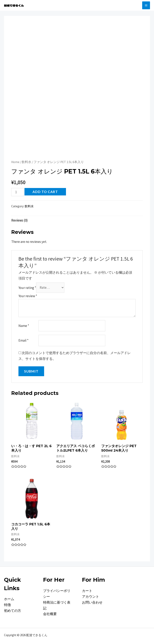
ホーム (9, 599)
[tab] (19, 221)
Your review (28, 296)
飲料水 (26, 162)
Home (15, 162)
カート (87, 591)
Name (24, 326)
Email (23, 340)
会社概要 (50, 614)
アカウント (91, 597)
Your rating (27, 288)
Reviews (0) (19, 220)
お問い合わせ (92, 602)
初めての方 (13, 611)
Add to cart (45, 192)
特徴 (7, 605)
